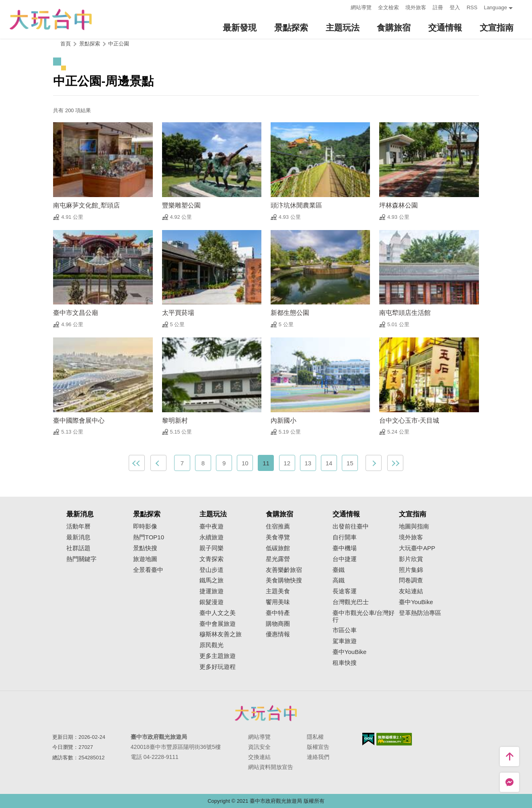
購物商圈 (278, 624)
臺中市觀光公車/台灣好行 (364, 616)
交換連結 (259, 757)
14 (329, 463)
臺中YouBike (350, 652)
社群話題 (78, 548)
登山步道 (212, 570)
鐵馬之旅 (212, 580)
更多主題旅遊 (218, 656)
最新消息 (78, 537)
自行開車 (345, 537)
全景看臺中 (148, 570)
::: (342, 7)
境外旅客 (416, 7)
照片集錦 (411, 570)
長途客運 (345, 591)
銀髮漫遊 (212, 602)
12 (287, 463)
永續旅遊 (212, 537)
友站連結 (411, 591)
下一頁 (374, 463)
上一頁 (158, 463)
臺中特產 (278, 613)
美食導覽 (278, 537)
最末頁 (395, 463)
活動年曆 (78, 526)
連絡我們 (318, 757)
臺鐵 (339, 570)
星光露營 (278, 559)
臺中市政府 (266, 713)
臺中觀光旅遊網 (51, 20)
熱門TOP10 (149, 537)
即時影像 (145, 526)
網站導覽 (361, 7)
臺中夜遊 (212, 526)
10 (245, 463)
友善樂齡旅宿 (284, 570)
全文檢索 (388, 7)
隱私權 (315, 737)
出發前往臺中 (351, 526)
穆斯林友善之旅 (221, 634)
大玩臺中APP (417, 548)
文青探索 (212, 559)
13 (308, 463)
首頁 (66, 44)
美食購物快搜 (284, 580)
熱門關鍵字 (81, 559)
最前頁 (137, 463)
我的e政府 (368, 739)
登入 (455, 7)
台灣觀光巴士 (351, 602)
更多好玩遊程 (218, 667)
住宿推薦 (278, 526)
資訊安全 (259, 747)
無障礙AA (394, 739)
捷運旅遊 (212, 591)
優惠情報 (278, 634)
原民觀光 (212, 645)
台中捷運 (345, 559)
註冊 (438, 7)
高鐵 (339, 580)
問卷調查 (411, 580)
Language (495, 7)
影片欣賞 (411, 559)
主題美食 (278, 591)
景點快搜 (145, 548)
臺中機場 (345, 548)
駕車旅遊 (345, 641)
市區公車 (345, 630)
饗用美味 (278, 602)
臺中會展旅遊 (218, 624)
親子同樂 (212, 548)
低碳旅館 (278, 548)
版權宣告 (318, 747)
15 (350, 463)
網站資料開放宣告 (271, 767)
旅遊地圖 (145, 559)
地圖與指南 (414, 526)
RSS (472, 7)
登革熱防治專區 (420, 613)
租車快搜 (345, 663)
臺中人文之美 (218, 613)
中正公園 (119, 44)
